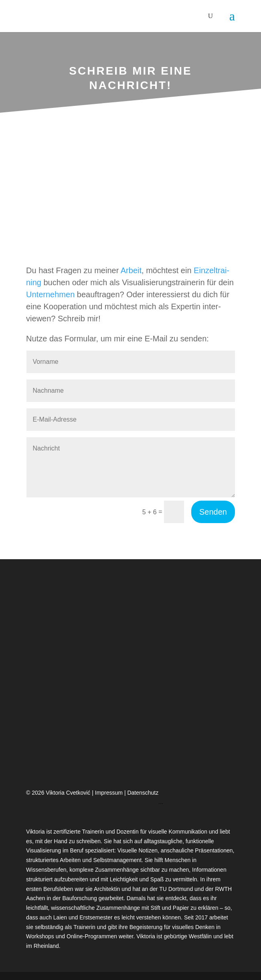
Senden (213, 512)
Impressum (110, 793)
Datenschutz (143, 793)
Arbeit (131, 270)
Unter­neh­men (50, 294)
